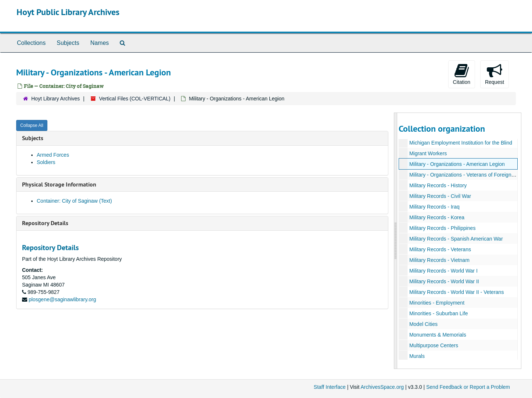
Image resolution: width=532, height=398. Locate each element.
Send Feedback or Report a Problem (468, 387)
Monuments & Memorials (437, 335)
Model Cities (423, 324)
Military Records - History (438, 185)
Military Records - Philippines (442, 228)
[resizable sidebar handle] (396, 241)
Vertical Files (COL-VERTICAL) (135, 99)
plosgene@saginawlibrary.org (62, 299)
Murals (417, 356)
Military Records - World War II (444, 281)
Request (495, 74)
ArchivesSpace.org (382, 387)
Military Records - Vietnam (439, 260)
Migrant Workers (428, 153)
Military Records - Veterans (440, 249)
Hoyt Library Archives (55, 99)
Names (100, 43)
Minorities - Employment (436, 303)
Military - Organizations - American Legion (457, 164)
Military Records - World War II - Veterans (456, 292)
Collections (31, 43)
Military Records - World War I (443, 271)
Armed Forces (53, 155)
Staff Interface (330, 387)
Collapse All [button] (32, 125)
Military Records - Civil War (440, 196)
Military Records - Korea (436, 217)
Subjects (68, 43)
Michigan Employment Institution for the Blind (460, 143)
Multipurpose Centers (433, 345)
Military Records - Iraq (434, 207)
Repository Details (45, 223)
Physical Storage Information (59, 184)
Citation (462, 74)
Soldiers (46, 162)
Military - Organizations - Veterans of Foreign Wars (467, 175)
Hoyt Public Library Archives (68, 12)
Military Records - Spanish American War (456, 239)
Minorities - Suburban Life (438, 313)
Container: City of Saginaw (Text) (74, 201)
